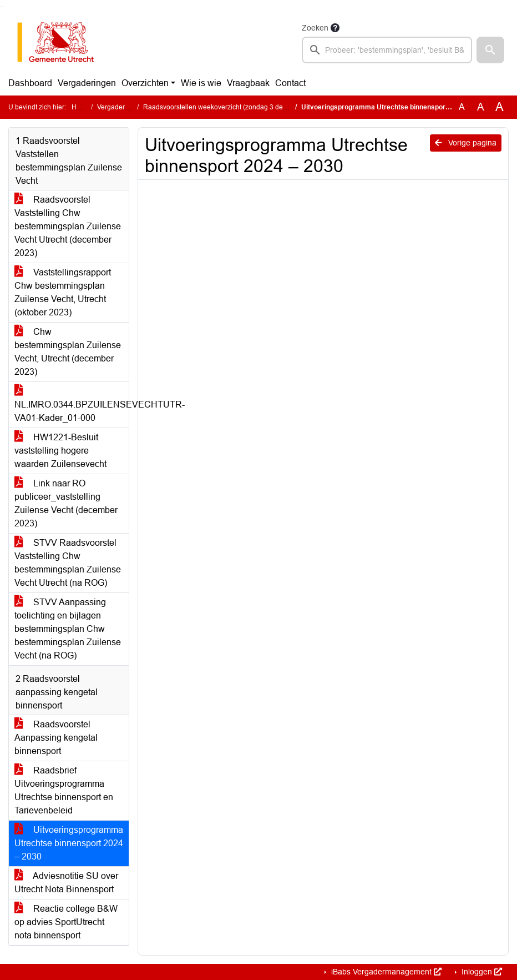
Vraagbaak (248, 83)
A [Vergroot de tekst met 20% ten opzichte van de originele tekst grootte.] (481, 107)
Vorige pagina (466, 143)
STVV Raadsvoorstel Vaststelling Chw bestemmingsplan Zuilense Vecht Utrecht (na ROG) (68, 563)
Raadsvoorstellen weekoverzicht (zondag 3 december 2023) (234, 107)
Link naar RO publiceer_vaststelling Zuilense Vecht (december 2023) (66, 503)
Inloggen (481, 972)
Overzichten (145, 83)
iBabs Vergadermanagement (385, 972)
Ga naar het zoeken (1, 7)
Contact (290, 83)
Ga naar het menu (3, 7)
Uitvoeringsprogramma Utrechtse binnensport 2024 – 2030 (69, 843)
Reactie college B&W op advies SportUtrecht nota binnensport (66, 922)
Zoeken (315, 28)
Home (81, 107)
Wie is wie (201, 83)
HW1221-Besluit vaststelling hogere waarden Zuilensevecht (60, 451)
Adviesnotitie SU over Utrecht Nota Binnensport (66, 883)
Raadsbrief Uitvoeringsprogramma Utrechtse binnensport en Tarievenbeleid (64, 790)
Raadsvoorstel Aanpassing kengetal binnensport (56, 738)
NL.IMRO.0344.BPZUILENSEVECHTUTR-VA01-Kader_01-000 (72, 404)
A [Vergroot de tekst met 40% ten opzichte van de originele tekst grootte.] (500, 107)
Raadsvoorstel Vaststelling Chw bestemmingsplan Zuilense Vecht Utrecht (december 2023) (68, 226)
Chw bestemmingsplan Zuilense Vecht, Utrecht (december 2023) (68, 352)
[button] (490, 50)
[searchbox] (387, 50)
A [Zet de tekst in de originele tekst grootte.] (462, 107)
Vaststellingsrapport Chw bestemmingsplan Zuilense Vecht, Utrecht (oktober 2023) (63, 292)
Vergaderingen (87, 83)
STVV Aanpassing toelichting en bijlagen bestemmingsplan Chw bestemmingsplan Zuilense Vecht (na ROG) (68, 629)
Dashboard (30, 83)
